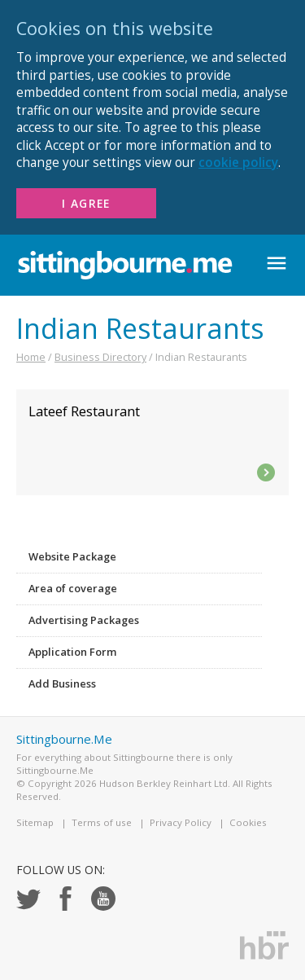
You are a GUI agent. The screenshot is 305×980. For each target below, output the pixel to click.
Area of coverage (73, 588)
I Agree (86, 203)
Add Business (62, 683)
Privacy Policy (181, 822)
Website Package (72, 556)
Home (31, 357)
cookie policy (238, 163)
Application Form (72, 652)
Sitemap (35, 822)
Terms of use (102, 822)
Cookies (248, 822)
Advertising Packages (84, 620)
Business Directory (100, 357)
